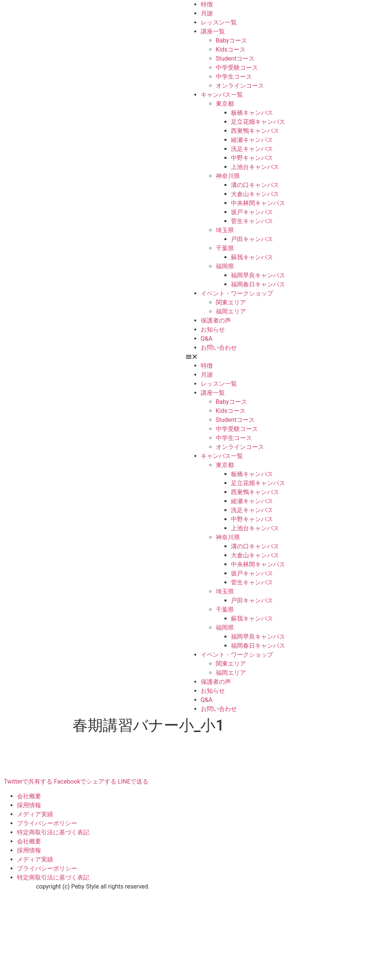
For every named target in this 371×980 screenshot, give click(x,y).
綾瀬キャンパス (252, 140)
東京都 (225, 104)
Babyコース (231, 40)
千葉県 (225, 248)
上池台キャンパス (255, 167)
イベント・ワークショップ (237, 293)
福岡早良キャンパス (258, 275)
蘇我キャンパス (252, 257)
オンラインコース (240, 86)
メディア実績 (35, 814)
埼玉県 (225, 230)
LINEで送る (133, 781)
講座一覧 (213, 31)
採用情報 (29, 805)
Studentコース (235, 59)
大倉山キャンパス (255, 194)
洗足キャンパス (252, 149)
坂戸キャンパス (252, 212)
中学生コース (234, 77)
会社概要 (29, 796)
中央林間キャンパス (258, 203)
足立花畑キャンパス (258, 122)
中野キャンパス (252, 158)
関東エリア (231, 302)
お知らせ (213, 329)
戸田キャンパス (252, 239)
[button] (279, 357)
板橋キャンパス (252, 113)
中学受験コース (237, 68)
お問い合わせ (219, 348)
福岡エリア (231, 311)
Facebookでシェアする (85, 781)
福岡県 (225, 266)
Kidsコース (231, 49)
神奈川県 (228, 176)
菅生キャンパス (252, 221)
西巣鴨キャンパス (255, 131)
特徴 (207, 4)
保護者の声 (216, 320)
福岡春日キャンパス (258, 284)
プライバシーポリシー (47, 823)
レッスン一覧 (219, 22)
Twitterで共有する (28, 781)
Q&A (207, 339)
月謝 (207, 13)
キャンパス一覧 (222, 95)
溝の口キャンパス (255, 185)
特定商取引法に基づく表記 (53, 832)
